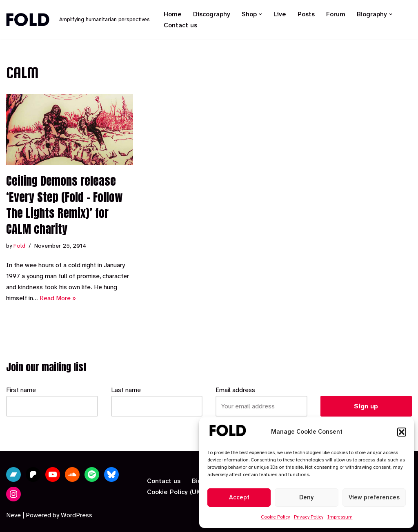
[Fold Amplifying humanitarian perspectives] (78, 20)
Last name (126, 390)
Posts (306, 14)
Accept (239, 497)
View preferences (374, 497)
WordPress (77, 515)
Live (280, 14)
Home (173, 14)
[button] (402, 432)
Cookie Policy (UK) (175, 492)
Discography (212, 14)
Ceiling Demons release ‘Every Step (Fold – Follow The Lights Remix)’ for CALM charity (64, 205)
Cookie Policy (275, 517)
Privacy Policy (309, 517)
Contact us (180, 25)
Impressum (340, 517)
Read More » (58, 298)
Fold (19, 246)
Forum (336, 14)
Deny (306, 497)
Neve (13, 515)
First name (21, 390)
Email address (235, 390)
